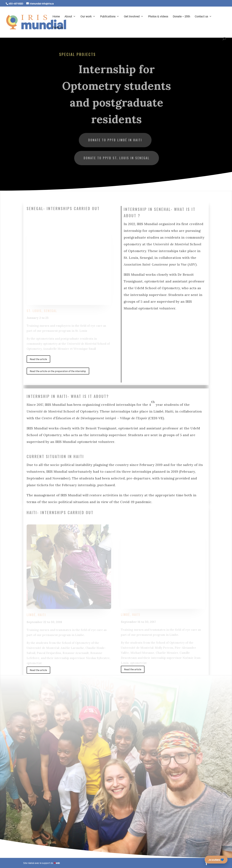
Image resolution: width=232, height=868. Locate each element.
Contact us (201, 17)
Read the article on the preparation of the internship (58, 371)
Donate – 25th (181, 17)
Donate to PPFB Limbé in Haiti (115, 140)
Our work (86, 17)
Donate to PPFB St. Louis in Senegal (117, 157)
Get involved (132, 17)
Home (56, 17)
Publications (108, 17)
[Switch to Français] (58, 32)
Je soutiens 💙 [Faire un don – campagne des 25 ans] (216, 860)
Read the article (38, 359)
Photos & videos (158, 17)
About (68, 17)
